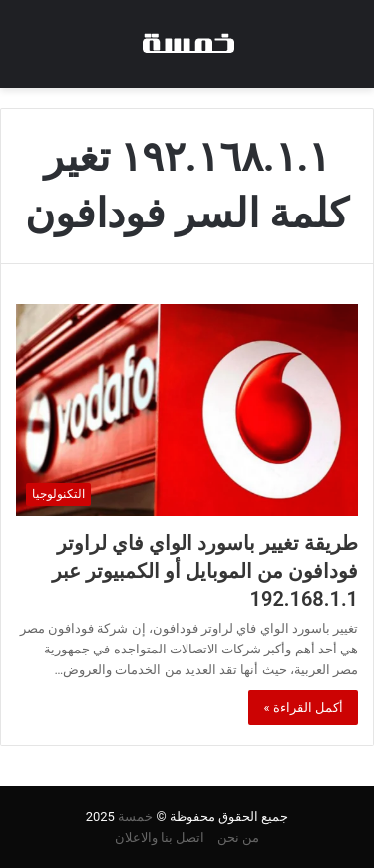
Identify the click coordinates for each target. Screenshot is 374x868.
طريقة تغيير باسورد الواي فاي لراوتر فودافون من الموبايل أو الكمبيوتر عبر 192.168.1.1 (205, 571)
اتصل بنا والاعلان (160, 838)
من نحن (238, 838)
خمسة (135, 817)
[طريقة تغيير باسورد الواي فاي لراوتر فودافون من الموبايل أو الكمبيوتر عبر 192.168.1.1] (187, 410)
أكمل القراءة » (303, 708)
